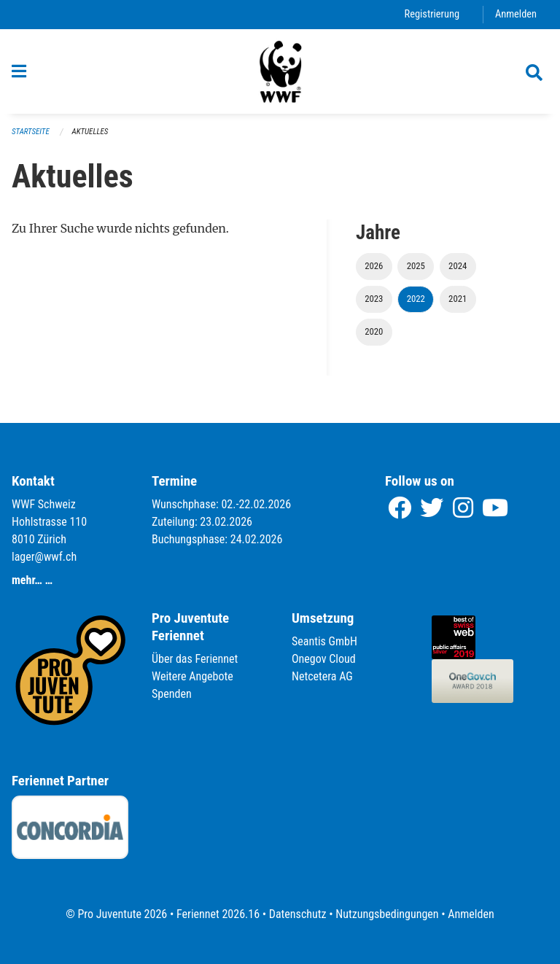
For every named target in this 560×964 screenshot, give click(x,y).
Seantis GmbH (324, 641)
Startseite (31, 132)
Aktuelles (90, 132)
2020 (374, 331)
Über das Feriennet (195, 659)
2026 (374, 266)
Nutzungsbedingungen (387, 914)
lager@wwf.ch (44, 557)
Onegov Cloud (324, 659)
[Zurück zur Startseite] (280, 71)
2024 (458, 266)
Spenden (172, 694)
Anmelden (516, 14)
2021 (458, 299)
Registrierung (432, 14)
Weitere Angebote (192, 676)
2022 (416, 299)
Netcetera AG (322, 676)
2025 (416, 266)
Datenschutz (298, 914)
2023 (374, 299)
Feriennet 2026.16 (218, 914)
